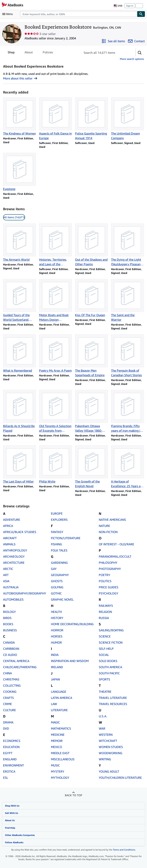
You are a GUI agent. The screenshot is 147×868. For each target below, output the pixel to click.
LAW (54, 704)
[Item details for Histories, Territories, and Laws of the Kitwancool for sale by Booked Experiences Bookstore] (56, 245)
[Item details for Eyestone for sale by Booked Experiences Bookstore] (20, 172)
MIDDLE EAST (60, 753)
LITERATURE (59, 710)
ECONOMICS (12, 741)
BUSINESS (10, 630)
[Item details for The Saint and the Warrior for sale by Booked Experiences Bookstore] (127, 300)
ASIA (6, 581)
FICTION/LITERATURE (66, 538)
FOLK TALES (59, 550)
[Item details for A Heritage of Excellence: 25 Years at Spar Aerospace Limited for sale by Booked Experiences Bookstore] (127, 467)
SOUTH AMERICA (110, 667)
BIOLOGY (9, 612)
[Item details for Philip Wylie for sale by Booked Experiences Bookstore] (56, 465)
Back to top (73, 795)
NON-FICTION (108, 532)
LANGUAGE (59, 692)
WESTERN (106, 735)
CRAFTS (8, 698)
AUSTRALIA (11, 587)
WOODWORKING (111, 753)
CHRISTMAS (11, 679)
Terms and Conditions (124, 850)
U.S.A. (103, 716)
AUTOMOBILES (13, 599)
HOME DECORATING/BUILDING (72, 624)
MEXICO (56, 747)
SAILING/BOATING (111, 630)
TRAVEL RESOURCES (113, 704)
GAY (54, 569)
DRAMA (8, 722)
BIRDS (7, 618)
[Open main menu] (8, 14)
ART (6, 575)
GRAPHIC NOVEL (62, 599)
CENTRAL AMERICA (16, 661)
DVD (6, 728)
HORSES (57, 636)
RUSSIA (104, 618)
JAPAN (55, 679)
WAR (102, 728)
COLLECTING (12, 685)
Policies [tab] (48, 53)
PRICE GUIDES (109, 587)
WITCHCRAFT (108, 741)
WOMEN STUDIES (111, 747)
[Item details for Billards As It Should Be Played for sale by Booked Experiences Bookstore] (20, 411)
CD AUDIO (10, 655)
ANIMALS (9, 544)
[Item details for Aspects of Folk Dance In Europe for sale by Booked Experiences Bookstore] (56, 119)
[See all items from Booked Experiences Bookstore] (113, 41)
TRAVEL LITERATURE (113, 698)
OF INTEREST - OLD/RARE (116, 544)
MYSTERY (58, 771)
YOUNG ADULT (109, 771)
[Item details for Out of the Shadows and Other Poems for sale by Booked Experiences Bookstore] (91, 245)
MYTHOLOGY (60, 778)
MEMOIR (57, 741)
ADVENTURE (12, 520)
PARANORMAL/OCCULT (115, 556)
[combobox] (79, 14)
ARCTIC (8, 569)
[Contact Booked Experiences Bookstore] (136, 41)
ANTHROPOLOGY (15, 550)
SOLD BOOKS (108, 661)
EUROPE (57, 513)
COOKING (10, 692)
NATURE (104, 526)
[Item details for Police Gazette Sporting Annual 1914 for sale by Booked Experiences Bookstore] (91, 119)
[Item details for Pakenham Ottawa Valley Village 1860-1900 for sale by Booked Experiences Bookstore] (91, 411)
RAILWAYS (106, 606)
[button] (140, 53)
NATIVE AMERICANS (112, 520)
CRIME (7, 704)
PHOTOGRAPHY (110, 569)
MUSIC (55, 765)
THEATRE (105, 692)
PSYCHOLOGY (109, 593)
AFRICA (8, 526)
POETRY (105, 575)
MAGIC (55, 722)
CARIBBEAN (11, 649)
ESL (6, 778)
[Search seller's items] (105, 53)
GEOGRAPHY (60, 575)
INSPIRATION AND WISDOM (70, 661)
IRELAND (57, 667)
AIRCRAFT (10, 538)
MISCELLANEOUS (63, 759)
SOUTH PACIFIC (109, 673)
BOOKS (8, 624)
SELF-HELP (106, 649)
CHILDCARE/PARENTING (20, 667)
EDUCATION (11, 747)
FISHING (56, 544)
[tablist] (30, 52)
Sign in (130, 6)
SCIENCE (105, 636)
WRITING (105, 759)
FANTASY (57, 532)
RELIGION (105, 612)
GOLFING (57, 587)
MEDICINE (58, 735)
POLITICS (105, 581)
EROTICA (9, 771)
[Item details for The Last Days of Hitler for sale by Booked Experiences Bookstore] (20, 465)
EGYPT (8, 753)
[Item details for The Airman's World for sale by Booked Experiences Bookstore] (20, 243)
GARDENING (59, 563)
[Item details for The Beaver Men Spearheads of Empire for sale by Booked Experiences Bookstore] (91, 356)
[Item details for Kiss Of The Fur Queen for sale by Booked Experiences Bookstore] (91, 298)
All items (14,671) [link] (14, 217)
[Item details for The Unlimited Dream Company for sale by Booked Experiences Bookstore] (127, 119)
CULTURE (9, 710)
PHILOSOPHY (108, 563)
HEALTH (56, 612)
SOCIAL (104, 655)
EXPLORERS (59, 520)
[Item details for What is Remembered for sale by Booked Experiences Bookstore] (20, 354)
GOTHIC (56, 593)
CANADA (9, 642)
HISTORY (57, 618)
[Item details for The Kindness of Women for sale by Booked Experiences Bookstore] (20, 117)
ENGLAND (10, 759)
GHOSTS (57, 581)
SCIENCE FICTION (111, 642)
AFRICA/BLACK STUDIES (20, 532)
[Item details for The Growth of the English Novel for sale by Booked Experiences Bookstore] (91, 467)
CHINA (7, 673)
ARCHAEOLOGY (14, 556)
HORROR (57, 630)
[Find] (141, 14)
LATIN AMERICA (62, 698)
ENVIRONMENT (13, 765)
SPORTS (104, 679)
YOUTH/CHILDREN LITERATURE (120, 778)
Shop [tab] (11, 53)
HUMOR (56, 642)
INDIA (55, 655)
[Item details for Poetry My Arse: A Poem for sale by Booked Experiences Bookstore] (56, 354)
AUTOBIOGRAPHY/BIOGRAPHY (25, 593)
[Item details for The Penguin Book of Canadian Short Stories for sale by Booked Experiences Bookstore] (127, 356)
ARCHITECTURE (14, 563)
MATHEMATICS (61, 728)
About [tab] (29, 53)
